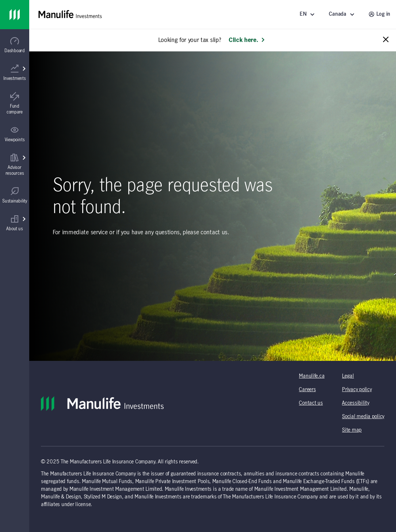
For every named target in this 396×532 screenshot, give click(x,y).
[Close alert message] (386, 40)
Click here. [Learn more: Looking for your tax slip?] (247, 40)
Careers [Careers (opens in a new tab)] (307, 390)
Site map (352, 430)
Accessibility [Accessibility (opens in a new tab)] (355, 403)
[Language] (308, 14)
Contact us (311, 403)
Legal (348, 376)
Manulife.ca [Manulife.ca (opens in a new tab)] (312, 376)
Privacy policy (357, 390)
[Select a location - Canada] (343, 14)
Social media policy (363, 417)
